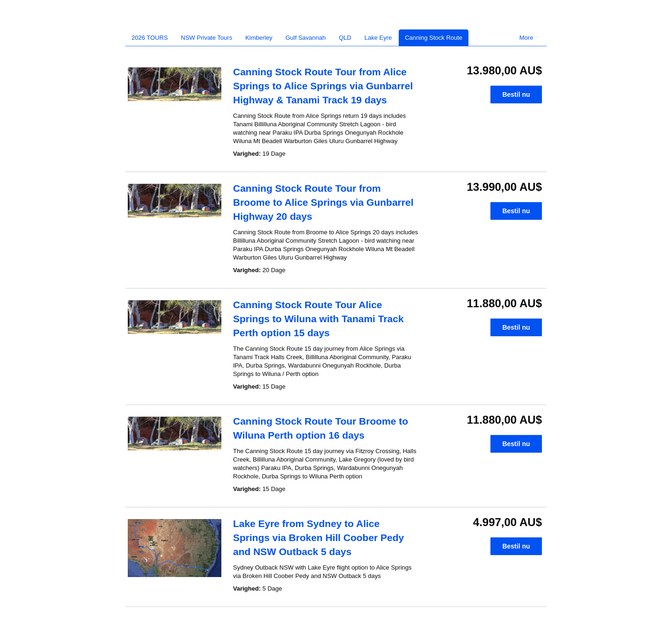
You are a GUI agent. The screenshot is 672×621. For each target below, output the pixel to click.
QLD (345, 38)
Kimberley (259, 38)
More (530, 38)
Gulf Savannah (306, 38)
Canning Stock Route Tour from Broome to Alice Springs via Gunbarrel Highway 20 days (323, 202)
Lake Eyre (378, 38)
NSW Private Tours (207, 38)
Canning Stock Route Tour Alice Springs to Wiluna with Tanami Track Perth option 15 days (318, 319)
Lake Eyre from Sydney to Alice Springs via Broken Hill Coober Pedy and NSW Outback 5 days (318, 538)
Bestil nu (516, 94)
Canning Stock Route (434, 38)
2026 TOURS (150, 38)
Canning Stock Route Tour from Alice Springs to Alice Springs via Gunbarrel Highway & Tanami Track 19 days (323, 86)
